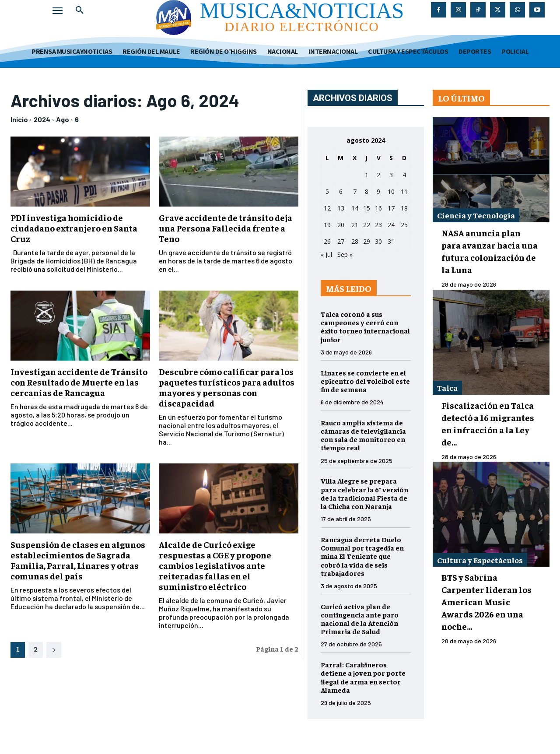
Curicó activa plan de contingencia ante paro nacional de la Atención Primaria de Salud (360, 619)
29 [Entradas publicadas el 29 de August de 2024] (367, 241)
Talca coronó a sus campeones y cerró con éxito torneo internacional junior (365, 326)
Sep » (345, 254)
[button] (80, 11)
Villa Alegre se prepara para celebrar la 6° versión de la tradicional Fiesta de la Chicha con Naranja (364, 493)
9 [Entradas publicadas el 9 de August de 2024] (378, 191)
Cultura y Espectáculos (480, 560)
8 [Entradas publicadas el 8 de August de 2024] (367, 191)
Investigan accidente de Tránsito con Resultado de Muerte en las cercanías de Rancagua (79, 382)
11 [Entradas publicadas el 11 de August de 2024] (404, 191)
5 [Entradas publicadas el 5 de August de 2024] (327, 191)
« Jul (326, 254)
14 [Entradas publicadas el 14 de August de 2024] (355, 208)
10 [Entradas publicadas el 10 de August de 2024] (391, 191)
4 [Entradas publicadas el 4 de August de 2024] (404, 175)
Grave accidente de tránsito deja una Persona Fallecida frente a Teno (226, 228)
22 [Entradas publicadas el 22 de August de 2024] (367, 225)
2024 (42, 119)
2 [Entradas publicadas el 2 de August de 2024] (378, 175)
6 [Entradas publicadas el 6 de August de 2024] (341, 191)
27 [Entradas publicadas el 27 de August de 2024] (341, 241)
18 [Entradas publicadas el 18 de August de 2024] (404, 208)
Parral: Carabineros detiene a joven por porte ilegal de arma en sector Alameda (363, 677)
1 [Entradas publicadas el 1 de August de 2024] (367, 175)
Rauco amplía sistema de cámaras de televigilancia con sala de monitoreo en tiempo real (363, 435)
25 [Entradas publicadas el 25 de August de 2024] (404, 225)
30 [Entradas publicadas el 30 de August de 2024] (378, 241)
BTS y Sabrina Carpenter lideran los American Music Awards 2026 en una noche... (486, 601)
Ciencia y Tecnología (476, 215)
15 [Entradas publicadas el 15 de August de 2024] (367, 208)
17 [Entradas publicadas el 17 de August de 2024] (391, 208)
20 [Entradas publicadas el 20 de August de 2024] (341, 225)
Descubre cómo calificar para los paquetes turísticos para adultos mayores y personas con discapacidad (227, 387)
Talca (447, 388)
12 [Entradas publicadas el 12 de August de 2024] (327, 208)
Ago (63, 119)
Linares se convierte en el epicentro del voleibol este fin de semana (365, 381)
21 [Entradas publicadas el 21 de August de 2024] (355, 225)
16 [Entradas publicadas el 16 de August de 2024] (378, 208)
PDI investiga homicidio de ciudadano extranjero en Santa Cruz (74, 228)
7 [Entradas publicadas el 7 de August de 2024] (355, 191)
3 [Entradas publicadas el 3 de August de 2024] (391, 175)
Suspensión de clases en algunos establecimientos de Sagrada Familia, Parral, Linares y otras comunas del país (78, 560)
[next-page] (54, 650)
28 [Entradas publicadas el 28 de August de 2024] (355, 241)
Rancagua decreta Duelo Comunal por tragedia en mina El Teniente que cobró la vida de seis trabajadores (362, 556)
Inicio (19, 119)
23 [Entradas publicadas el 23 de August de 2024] (378, 225)
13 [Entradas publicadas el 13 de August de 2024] (341, 208)
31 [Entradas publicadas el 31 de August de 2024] (391, 241)
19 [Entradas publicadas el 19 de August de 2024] (327, 225)
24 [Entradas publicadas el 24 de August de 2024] (391, 225)
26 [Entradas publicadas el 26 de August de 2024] (327, 241)
